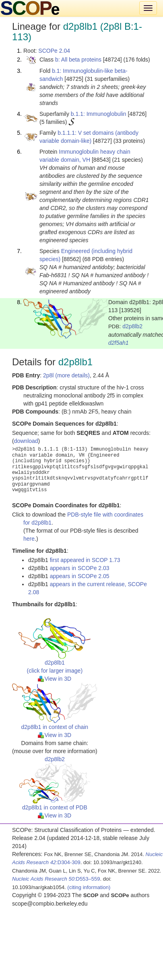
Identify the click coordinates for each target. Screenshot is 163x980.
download (26, 441)
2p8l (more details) (66, 375)
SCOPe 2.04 (54, 51)
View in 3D (55, 679)
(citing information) (89, 887)
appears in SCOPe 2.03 (80, 568)
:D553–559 (56, 879)
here (29, 539)
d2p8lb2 (132, 326)
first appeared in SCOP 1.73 (85, 560)
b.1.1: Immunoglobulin (99, 114)
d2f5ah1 (119, 343)
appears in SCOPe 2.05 (80, 576)
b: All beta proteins (78, 60)
